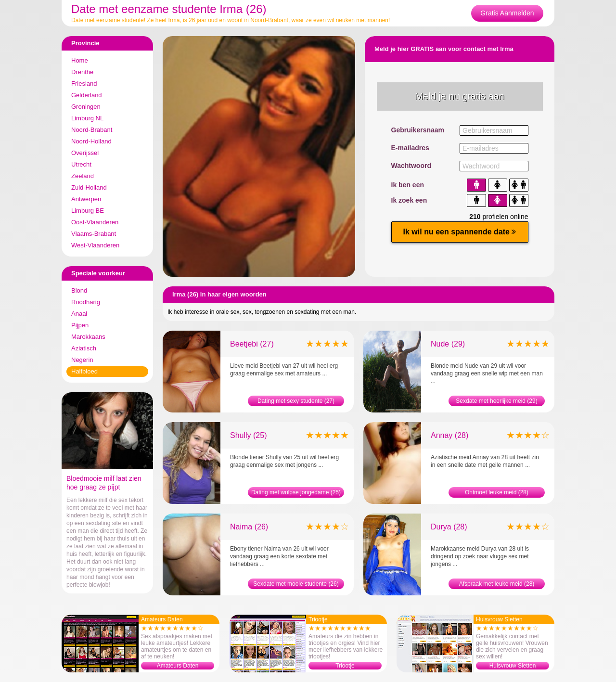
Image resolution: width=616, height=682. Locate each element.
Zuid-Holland (89, 187)
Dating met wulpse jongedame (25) (296, 492)
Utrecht (81, 164)
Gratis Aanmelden (507, 13)
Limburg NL (87, 118)
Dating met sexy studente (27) (296, 401)
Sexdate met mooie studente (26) (296, 584)
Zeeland (83, 176)
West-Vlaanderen (95, 245)
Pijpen (80, 325)
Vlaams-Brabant (94, 234)
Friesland (84, 84)
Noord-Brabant (92, 130)
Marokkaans (88, 337)
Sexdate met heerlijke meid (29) (496, 401)
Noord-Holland (91, 141)
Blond (79, 290)
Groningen (86, 107)
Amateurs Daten (178, 666)
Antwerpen (86, 199)
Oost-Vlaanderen (95, 222)
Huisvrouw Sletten (513, 666)
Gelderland (87, 95)
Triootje (345, 666)
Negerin (82, 360)
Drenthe (82, 72)
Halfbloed (84, 371)
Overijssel (85, 153)
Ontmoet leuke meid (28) (497, 492)
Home (80, 60)
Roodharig (86, 302)
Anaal (79, 314)
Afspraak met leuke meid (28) (497, 584)
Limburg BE (88, 211)
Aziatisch (84, 348)
